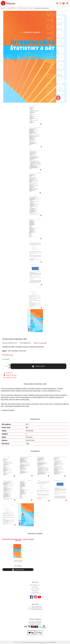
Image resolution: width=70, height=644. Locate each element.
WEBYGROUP (53, 642)
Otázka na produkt (10, 377)
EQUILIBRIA (43, 343)
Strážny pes (8, 373)
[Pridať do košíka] (38, 366)
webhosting (41, 642)
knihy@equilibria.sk (37, 609)
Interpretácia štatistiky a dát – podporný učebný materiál (18, 540)
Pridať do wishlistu (10, 375)
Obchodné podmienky (35, 622)
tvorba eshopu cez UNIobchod (30, 642)
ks (7, 366)
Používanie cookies (35, 624)
